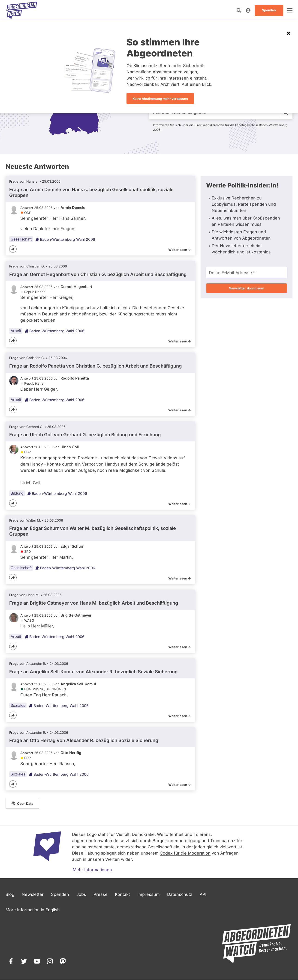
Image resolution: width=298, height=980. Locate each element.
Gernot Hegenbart (76, 287)
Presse (101, 894)
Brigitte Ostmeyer (76, 615)
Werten (113, 859)
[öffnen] (290, 10)
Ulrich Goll (70, 447)
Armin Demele (73, 208)
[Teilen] (13, 249)
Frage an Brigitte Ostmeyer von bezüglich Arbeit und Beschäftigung (94, 603)
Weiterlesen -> (180, 250)
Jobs (81, 894)
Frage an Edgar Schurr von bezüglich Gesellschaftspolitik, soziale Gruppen (93, 531)
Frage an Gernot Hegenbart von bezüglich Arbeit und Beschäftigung (98, 274)
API (203, 894)
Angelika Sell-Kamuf (78, 684)
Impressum (149, 894)
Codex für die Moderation (185, 853)
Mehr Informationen (92, 870)
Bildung (17, 493)
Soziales (18, 705)
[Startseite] (22, 10)
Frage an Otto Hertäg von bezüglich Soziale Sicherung (84, 740)
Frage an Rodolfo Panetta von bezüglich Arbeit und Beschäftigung (96, 366)
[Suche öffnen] (239, 10)
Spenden (60, 894)
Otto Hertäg (71, 753)
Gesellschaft (21, 239)
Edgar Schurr (72, 546)
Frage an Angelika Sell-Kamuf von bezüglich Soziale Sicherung (93, 672)
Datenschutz (180, 894)
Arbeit (16, 331)
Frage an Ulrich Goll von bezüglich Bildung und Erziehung (85, 435)
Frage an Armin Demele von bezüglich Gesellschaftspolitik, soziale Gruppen (91, 192)
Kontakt (122, 894)
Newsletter (33, 894)
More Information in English (33, 910)
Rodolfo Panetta (75, 378)
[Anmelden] (248, 10)
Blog (10, 894)
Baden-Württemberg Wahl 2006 (65, 239)
